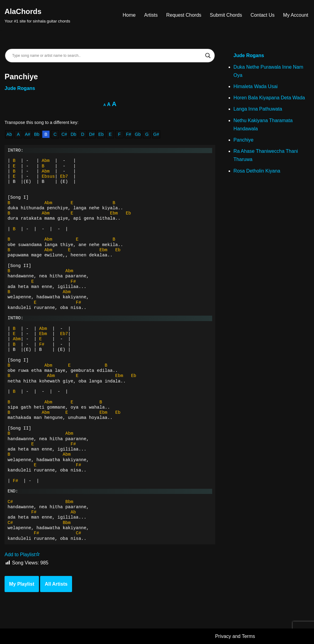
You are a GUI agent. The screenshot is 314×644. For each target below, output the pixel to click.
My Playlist (22, 584)
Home (129, 15)
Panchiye (243, 140)
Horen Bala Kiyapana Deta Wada (269, 98)
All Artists (56, 584)
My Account (296, 15)
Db (73, 134)
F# (129, 134)
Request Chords (184, 15)
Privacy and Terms (235, 636)
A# (28, 134)
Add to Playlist (22, 555)
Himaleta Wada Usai (255, 86)
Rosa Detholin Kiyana (257, 171)
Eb (101, 134)
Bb (37, 134)
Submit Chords (226, 15)
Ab (9, 134)
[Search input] (107, 56)
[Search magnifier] (208, 56)
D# (92, 134)
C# (64, 134)
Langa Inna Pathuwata (258, 109)
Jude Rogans (20, 88)
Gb (138, 134)
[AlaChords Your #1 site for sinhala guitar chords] (37, 15)
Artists (151, 15)
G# (156, 134)
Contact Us (262, 15)
